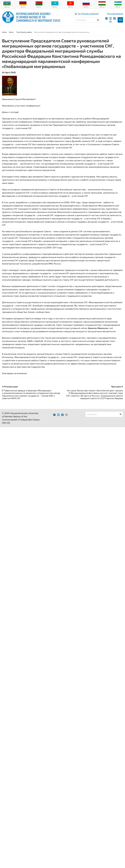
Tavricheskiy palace (24, 32)
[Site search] (88, 20)
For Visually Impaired (88, 14)
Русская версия (115, 14)
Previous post (10, 387)
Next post (117, 387)
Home (4, 32)
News (11, 32)
